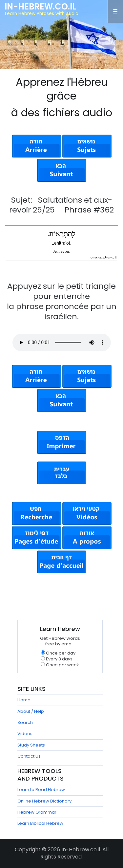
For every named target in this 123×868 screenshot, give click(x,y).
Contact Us (29, 756)
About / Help (31, 711)
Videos (25, 734)
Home (24, 700)
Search (25, 722)
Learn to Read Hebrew (41, 790)
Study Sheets (31, 745)
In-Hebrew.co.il (40, 7)
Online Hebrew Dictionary (44, 801)
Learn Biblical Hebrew (40, 823)
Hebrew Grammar (37, 812)
